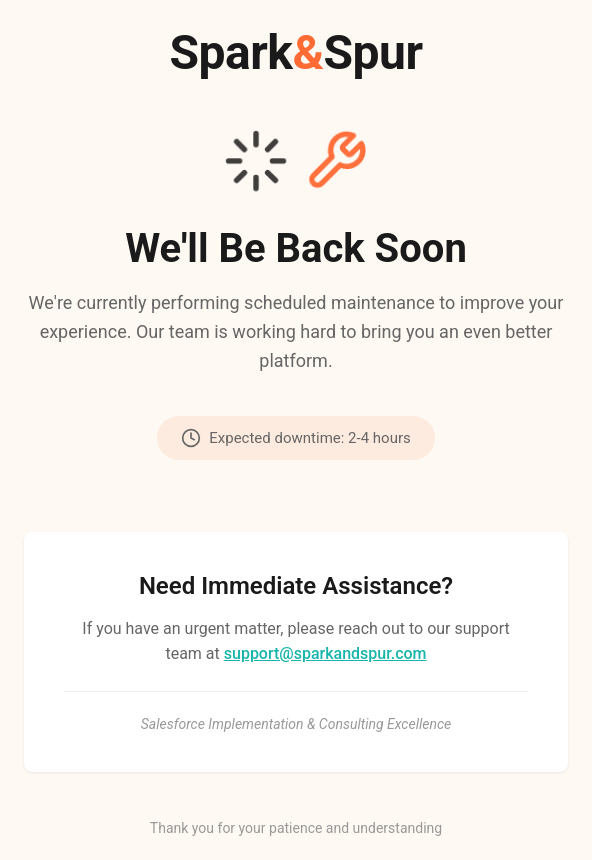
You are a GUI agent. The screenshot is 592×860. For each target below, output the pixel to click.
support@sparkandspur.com (325, 653)
